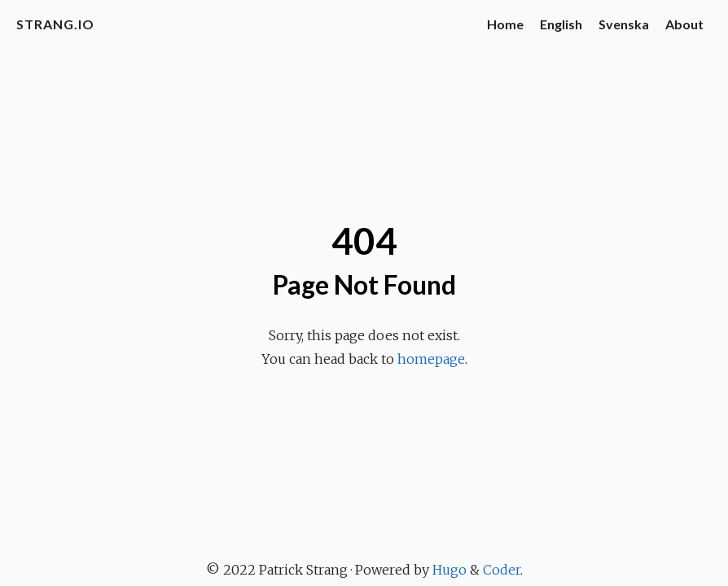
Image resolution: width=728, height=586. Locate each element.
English (561, 24)
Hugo (450, 570)
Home (505, 24)
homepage (431, 359)
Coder (502, 570)
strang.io (55, 24)
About (684, 24)
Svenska (624, 24)
